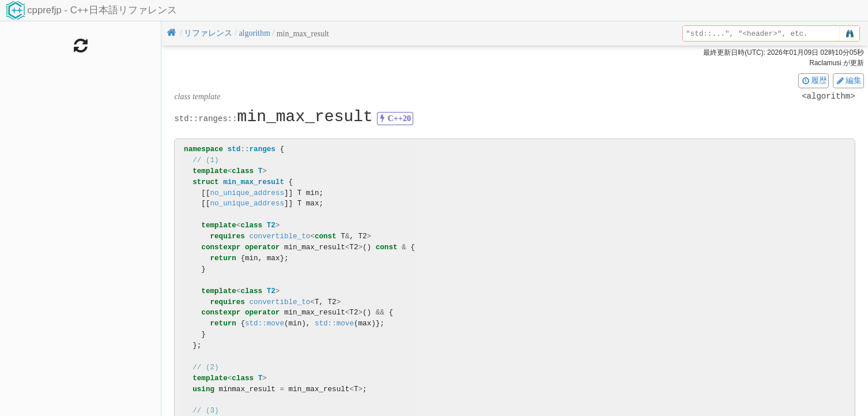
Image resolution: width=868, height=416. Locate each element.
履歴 (814, 80)
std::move (265, 323)
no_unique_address (247, 193)
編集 (848, 80)
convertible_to (280, 236)
